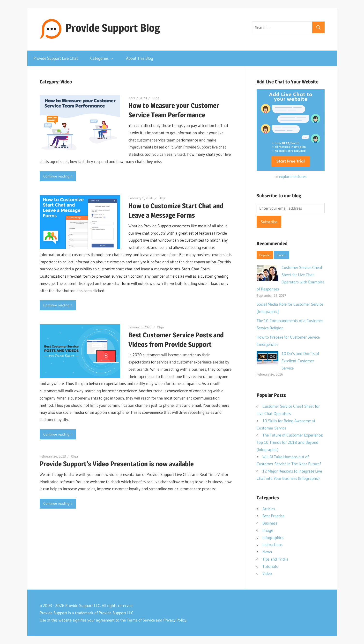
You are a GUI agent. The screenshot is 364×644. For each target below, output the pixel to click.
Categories (99, 58)
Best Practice (273, 516)
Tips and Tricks (275, 559)
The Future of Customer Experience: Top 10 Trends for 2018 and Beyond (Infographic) (290, 442)
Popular (265, 255)
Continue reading (56, 176)
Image (268, 530)
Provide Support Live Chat (56, 58)
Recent (282, 255)
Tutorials (270, 566)
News (267, 552)
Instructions (272, 544)
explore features (293, 176)
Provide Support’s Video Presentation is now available (117, 464)
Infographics (273, 537)
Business (270, 523)
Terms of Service (141, 620)
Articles (269, 509)
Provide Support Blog (113, 28)
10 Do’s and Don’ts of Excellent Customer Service (300, 361)
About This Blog (140, 58)
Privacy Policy (175, 620)
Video (267, 573)
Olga (156, 98)
